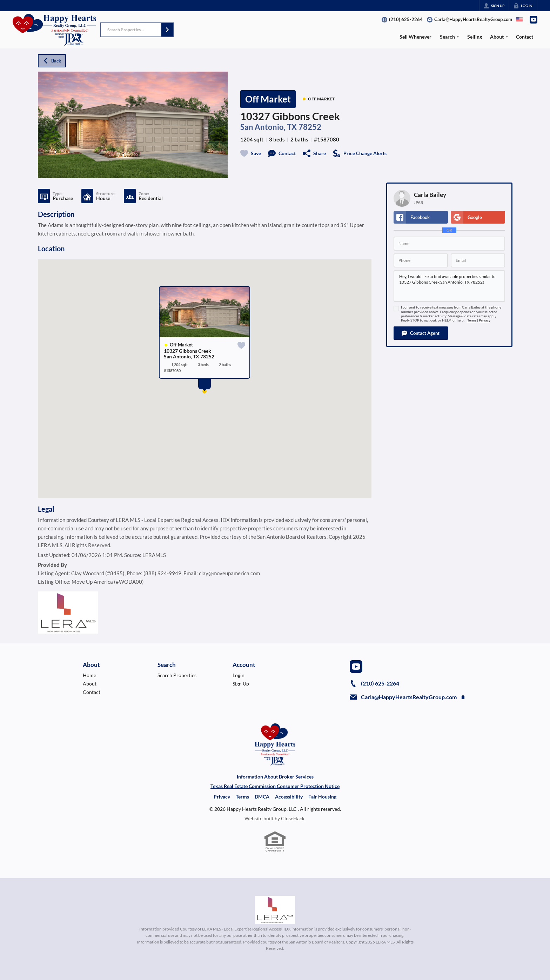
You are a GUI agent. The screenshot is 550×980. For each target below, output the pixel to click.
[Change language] (519, 19)
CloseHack (293, 818)
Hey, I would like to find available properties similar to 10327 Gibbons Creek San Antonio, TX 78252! (449, 286)
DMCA (262, 797)
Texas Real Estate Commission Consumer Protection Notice (275, 786)
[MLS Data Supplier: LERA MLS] (275, 910)
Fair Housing (322, 797)
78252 (310, 127)
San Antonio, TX (269, 127)
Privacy (485, 320)
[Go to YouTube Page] (534, 20)
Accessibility (289, 797)
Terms (472, 320)
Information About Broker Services (275, 777)
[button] (167, 30)
